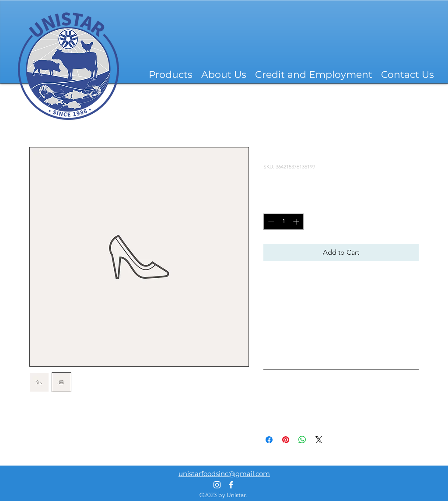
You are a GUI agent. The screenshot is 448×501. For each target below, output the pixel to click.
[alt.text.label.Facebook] (231, 485)
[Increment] (297, 222)
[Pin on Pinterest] (286, 440)
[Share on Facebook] (269, 440)
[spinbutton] (283, 222)
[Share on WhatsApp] (302, 440)
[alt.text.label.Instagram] (217, 485)
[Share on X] (319, 440)
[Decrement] (270, 222)
